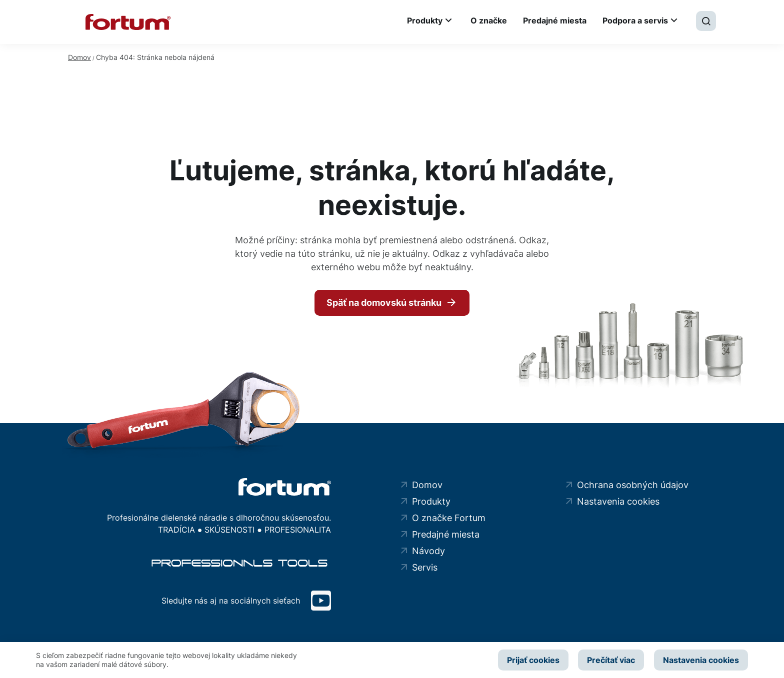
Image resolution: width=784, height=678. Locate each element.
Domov (79, 57)
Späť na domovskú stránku (384, 303)
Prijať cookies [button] (533, 660)
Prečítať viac (611, 660)
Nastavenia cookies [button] (701, 660)
